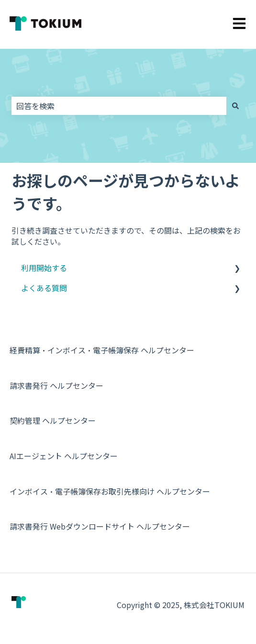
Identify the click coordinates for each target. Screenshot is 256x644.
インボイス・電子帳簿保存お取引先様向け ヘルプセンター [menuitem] (110, 491)
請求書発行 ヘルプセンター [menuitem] (56, 385)
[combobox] (119, 106)
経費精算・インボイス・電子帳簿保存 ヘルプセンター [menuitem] (102, 350)
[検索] (235, 106)
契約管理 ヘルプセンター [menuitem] (53, 420)
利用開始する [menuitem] (44, 268)
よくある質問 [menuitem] (44, 288)
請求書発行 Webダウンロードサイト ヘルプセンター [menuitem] (100, 526)
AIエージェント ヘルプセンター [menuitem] (64, 456)
